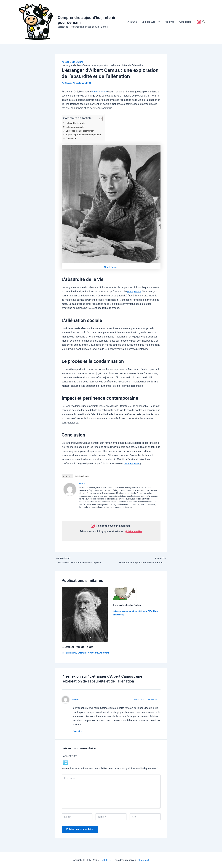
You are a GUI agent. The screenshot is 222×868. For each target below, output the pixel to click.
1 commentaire (69, 653)
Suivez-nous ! (200, 22)
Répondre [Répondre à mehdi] (79, 735)
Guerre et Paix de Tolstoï (79, 647)
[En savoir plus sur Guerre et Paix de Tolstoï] (85, 615)
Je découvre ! (151, 22)
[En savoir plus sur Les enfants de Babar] (125, 594)
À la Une (132, 22)
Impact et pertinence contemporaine (84, 135)
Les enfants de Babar (128, 605)
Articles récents (82, 476)
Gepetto (82, 483)
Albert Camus (100, 92)
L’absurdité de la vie (76, 123)
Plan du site (144, 860)
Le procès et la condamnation (81, 131)
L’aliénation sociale (75, 127)
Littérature (83, 653)
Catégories (187, 22)
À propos (67, 476)
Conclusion (71, 139)
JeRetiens (106, 860)
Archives (170, 22)
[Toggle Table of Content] (99, 119)
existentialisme (132, 464)
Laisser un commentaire (125, 611)
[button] (158, 22)
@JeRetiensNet (134, 531)
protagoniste (134, 292)
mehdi (75, 703)
